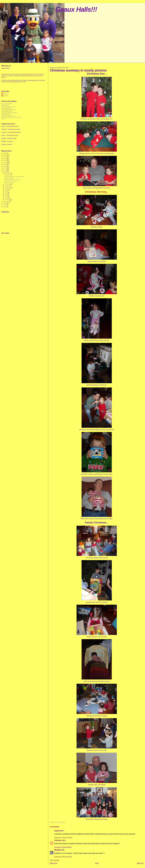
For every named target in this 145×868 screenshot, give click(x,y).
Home (97, 863)
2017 (5, 159)
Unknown (58, 840)
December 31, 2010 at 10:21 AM (63, 838)
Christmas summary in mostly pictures (14, 177)
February (7, 200)
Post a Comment (54, 860)
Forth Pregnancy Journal (8, 107)
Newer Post (53, 863)
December (8, 173)
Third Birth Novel (6, 108)
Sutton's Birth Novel (10, 183)
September (8, 188)
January (7, 201)
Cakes (3, 119)
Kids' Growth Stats (7, 104)
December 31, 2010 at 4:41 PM (63, 857)
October (7, 186)
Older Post (140, 863)
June (6, 193)
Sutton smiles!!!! (9, 175)
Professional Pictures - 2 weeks (13, 180)
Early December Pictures (11, 181)
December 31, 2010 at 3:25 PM (63, 847)
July (6, 191)
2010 (5, 172)
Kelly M (57, 831)
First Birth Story (6, 114)
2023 (5, 153)
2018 (5, 157)
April (6, 196)
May (6, 194)
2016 (5, 161)
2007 (5, 205)
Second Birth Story (7, 111)
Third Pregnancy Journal (8, 110)
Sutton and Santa (9, 178)
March (7, 198)
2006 (5, 207)
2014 (5, 164)
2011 (5, 170)
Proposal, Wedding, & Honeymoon (11, 117)
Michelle (57, 850)
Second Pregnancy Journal (9, 113)
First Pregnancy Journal (8, 116)
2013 (5, 166)
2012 (5, 168)
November (8, 184)
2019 (5, 155)
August (7, 189)
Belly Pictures (5, 105)
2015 (5, 163)
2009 (5, 203)
